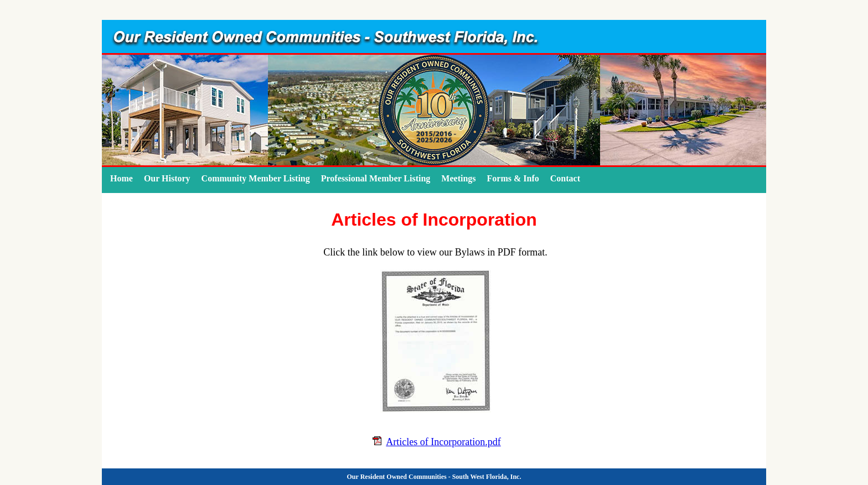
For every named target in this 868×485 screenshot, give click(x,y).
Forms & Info (513, 178)
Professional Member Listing (376, 178)
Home (122, 178)
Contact (565, 178)
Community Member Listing (256, 178)
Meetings (458, 178)
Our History (167, 178)
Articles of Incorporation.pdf (443, 442)
